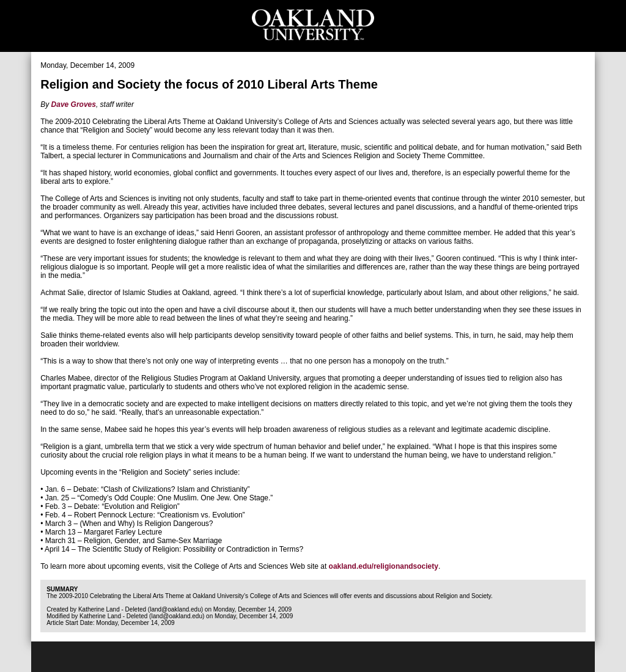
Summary (62, 589)
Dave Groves (74, 104)
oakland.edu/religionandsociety (384, 566)
